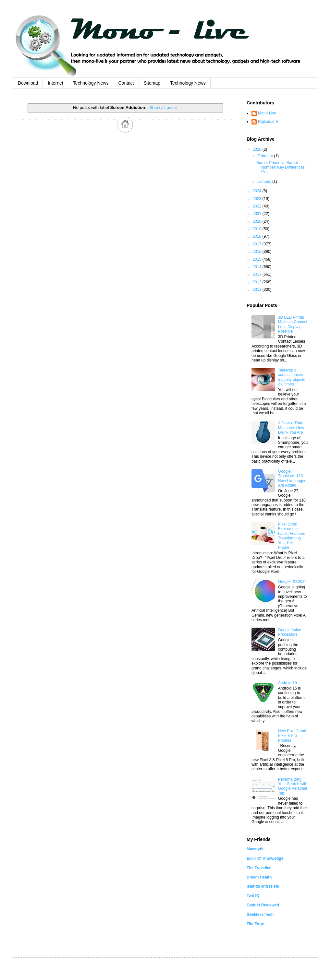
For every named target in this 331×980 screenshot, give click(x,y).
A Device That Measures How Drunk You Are (291, 428)
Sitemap (152, 83)
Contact (126, 83)
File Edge (255, 924)
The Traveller (259, 868)
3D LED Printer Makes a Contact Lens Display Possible (293, 324)
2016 (258, 252)
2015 (258, 259)
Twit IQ (253, 896)
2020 (258, 221)
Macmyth (255, 849)
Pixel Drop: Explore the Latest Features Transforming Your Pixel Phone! (292, 536)
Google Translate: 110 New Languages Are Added (292, 478)
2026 (258, 149)
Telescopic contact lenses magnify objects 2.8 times (292, 377)
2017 (258, 244)
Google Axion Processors (290, 632)
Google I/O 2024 (292, 582)
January (265, 182)
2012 (258, 282)
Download (28, 83)
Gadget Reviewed (263, 905)
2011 (258, 289)
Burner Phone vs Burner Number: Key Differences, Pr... (281, 167)
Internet (55, 83)
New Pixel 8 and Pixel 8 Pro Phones (292, 736)
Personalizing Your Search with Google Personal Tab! (293, 786)
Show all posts (163, 107)
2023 (258, 199)
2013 (258, 274)
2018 (258, 236)
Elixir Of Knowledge (265, 858)
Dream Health (259, 877)
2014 (258, 267)
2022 (258, 206)
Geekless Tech (260, 915)
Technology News (91, 83)
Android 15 (288, 683)
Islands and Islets (263, 886)
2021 (258, 214)
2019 (258, 229)
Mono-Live (267, 113)
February (266, 156)
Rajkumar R (268, 122)
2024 (258, 191)
